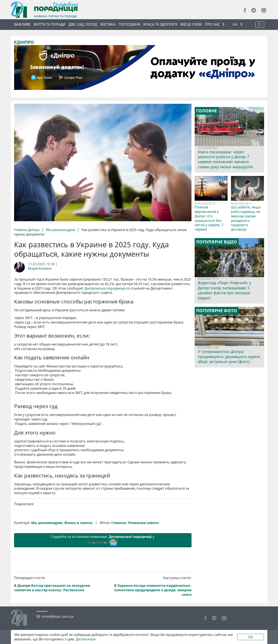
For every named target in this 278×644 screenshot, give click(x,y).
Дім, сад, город (83, 24)
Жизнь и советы (78, 595)
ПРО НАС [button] (213, 24)
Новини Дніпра (27, 230)
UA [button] (235, 24)
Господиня (129, 24)
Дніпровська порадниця (105, 288)
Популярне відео (217, 242)
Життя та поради (49, 24)
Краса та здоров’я (160, 24)
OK (251, 637)
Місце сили (191, 24)
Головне (207, 111)
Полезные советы (143, 595)
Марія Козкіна (40, 269)
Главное (119, 595)
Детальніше (86, 639)
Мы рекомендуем (61, 230)
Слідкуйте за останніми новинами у (103, 612)
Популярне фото (217, 310)
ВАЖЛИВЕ (22, 24)
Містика (108, 24)
